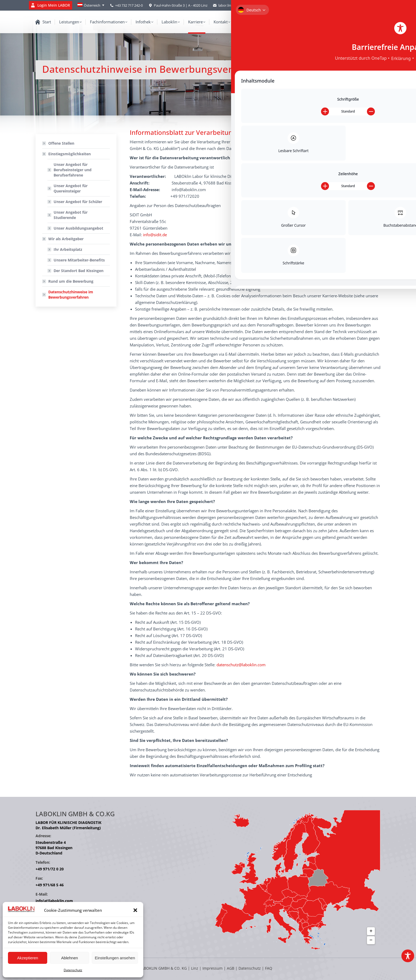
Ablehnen (69, 958)
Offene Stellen (61, 143)
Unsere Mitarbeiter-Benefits (79, 260)
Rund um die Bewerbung (71, 281)
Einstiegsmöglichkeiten (67, 154)
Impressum (213, 968)
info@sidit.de (155, 235)
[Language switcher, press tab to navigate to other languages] (91, 5)
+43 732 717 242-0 (129, 5)
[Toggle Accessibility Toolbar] (408, 956)
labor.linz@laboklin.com (234, 5)
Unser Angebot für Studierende (71, 215)
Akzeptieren (27, 958)
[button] (135, 910)
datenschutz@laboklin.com (241, 665)
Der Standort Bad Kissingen (79, 271)
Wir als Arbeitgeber (63, 239)
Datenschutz (73, 970)
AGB (231, 968)
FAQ (269, 968)
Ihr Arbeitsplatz (68, 249)
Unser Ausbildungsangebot (78, 228)
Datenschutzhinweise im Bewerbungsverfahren (71, 295)
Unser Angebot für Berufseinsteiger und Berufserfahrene (73, 170)
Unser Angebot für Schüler (78, 202)
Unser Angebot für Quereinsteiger (71, 188)
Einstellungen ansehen (115, 958)
